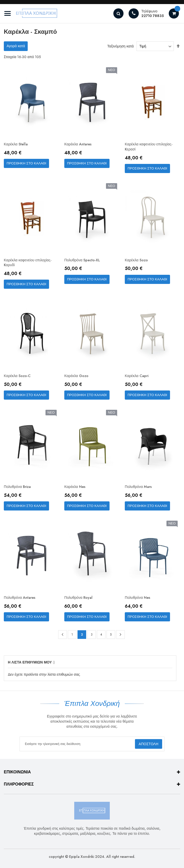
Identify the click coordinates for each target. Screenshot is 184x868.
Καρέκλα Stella (17, 144)
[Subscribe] (148, 744)
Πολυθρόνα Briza (19, 490)
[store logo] (32, 14)
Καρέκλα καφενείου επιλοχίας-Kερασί (152, 147)
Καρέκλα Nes (76, 490)
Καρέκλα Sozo (138, 262)
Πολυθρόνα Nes (139, 602)
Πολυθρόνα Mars (140, 490)
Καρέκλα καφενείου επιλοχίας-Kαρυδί (31, 265)
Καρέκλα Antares (80, 144)
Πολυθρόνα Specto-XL (85, 262)
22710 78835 (152, 16)
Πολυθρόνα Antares (22, 602)
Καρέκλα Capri (138, 379)
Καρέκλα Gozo (78, 379)
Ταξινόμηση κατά (120, 46)
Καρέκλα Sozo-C (19, 379)
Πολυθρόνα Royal (80, 602)
